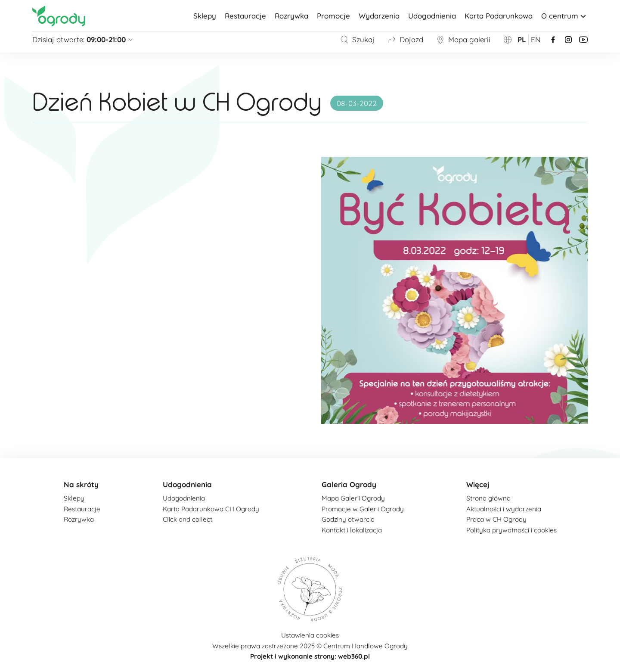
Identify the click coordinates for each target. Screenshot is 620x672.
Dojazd (405, 39)
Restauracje (245, 16)
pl (522, 39)
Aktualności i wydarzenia (504, 509)
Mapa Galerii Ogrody (353, 498)
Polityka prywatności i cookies (512, 530)
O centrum (564, 16)
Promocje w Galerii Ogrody (363, 509)
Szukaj (357, 39)
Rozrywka (291, 16)
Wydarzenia (379, 16)
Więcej (478, 484)
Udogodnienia (432, 16)
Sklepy (205, 16)
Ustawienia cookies (310, 635)
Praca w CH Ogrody (496, 519)
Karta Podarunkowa (499, 16)
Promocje (333, 16)
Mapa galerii (463, 39)
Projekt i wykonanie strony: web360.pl (310, 656)
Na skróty (81, 484)
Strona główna (488, 498)
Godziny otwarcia (348, 519)
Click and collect (188, 519)
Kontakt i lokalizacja (352, 530)
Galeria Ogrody (349, 484)
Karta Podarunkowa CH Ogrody (211, 509)
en (536, 39)
